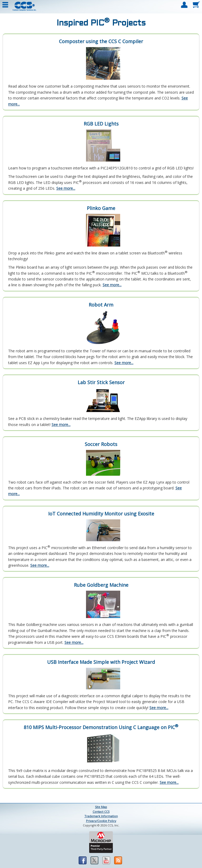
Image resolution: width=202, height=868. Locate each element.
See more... (66, 188)
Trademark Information (101, 816)
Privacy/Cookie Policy (101, 821)
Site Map (101, 807)
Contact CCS (101, 812)
